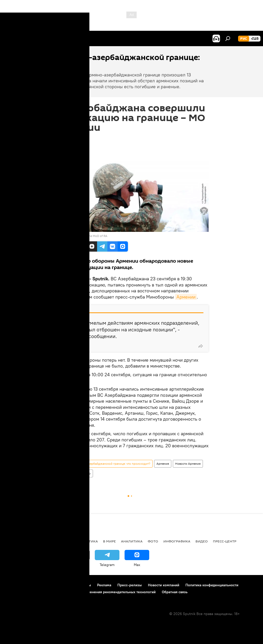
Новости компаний (164, 585)
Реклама (104, 585)
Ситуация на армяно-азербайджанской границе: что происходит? (104, 464)
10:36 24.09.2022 (69, 139)
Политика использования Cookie (33, 592)
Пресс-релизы (130, 585)
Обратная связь (175, 592)
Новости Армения (188, 464)
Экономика (61, 541)
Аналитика (132, 541)
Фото (153, 541)
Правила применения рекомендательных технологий (111, 592)
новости (14, 541)
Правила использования (49, 585)
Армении (186, 297)
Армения (163, 464)
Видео (202, 541)
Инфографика (177, 541)
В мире (109, 541)
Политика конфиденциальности (212, 585)
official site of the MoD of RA (88, 236)
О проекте (14, 585)
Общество (84, 473)
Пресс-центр (225, 541)
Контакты (83, 585)
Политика (64, 473)
